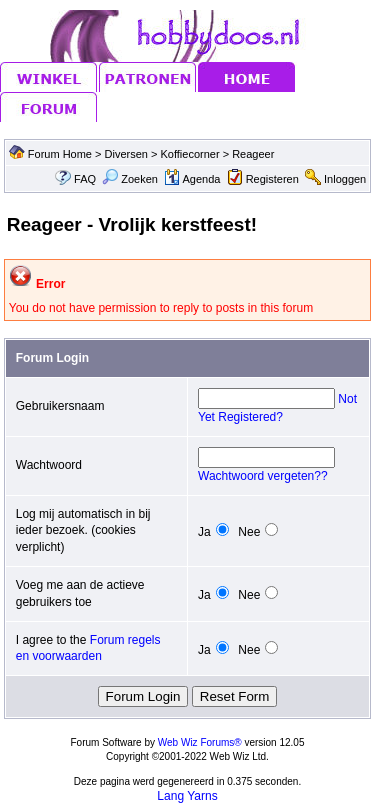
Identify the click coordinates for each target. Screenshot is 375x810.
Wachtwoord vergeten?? (263, 476)
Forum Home (60, 154)
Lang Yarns (187, 796)
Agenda (192, 179)
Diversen (126, 154)
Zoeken (130, 179)
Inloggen (345, 179)
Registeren (272, 179)
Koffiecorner (192, 154)
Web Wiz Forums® (200, 742)
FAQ (85, 179)
